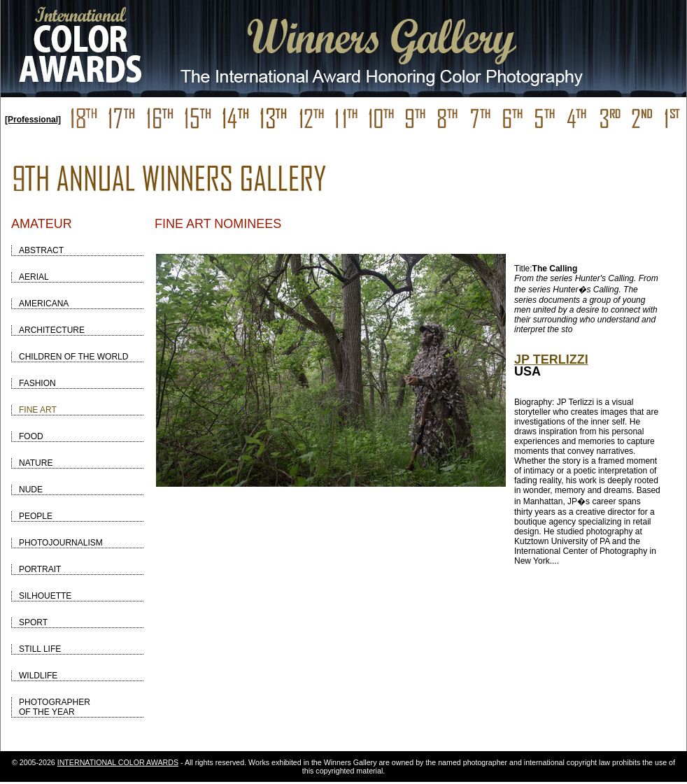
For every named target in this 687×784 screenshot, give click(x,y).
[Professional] (33, 120)
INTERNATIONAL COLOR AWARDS (118, 762)
